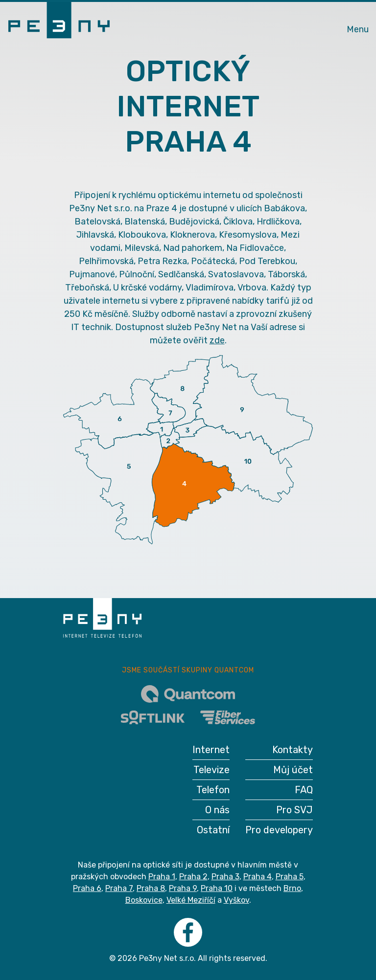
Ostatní (213, 830)
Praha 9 (183, 888)
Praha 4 (258, 877)
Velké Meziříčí (191, 900)
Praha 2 (193, 877)
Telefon (213, 790)
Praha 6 (87, 888)
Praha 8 (151, 888)
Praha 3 (225, 877)
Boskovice (144, 900)
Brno (292, 888)
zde (217, 340)
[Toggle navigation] (358, 23)
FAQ (304, 790)
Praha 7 (119, 888)
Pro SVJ (294, 810)
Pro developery (279, 830)
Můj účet (293, 770)
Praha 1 (162, 877)
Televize (211, 770)
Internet (211, 750)
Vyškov (236, 900)
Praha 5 (290, 877)
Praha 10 (217, 888)
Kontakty (293, 750)
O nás (217, 810)
